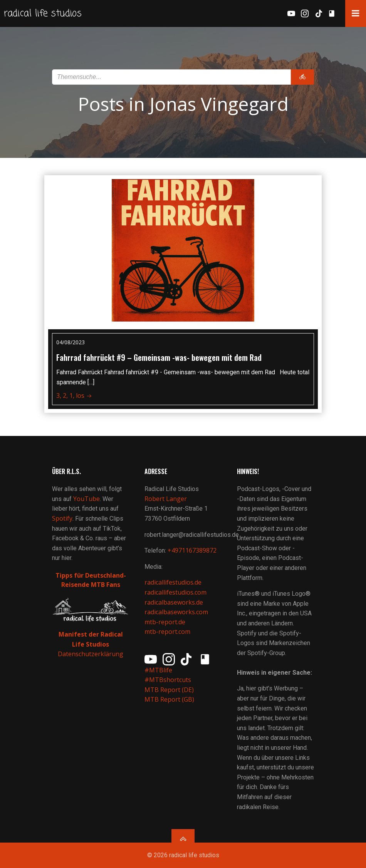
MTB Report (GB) (170, 700)
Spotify (62, 518)
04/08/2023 (71, 342)
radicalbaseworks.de (174, 602)
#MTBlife (158, 670)
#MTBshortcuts (168, 680)
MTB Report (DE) (169, 690)
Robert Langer (166, 499)
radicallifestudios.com (175, 592)
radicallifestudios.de (173, 583)
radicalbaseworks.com (176, 612)
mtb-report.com (167, 632)
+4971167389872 (192, 550)
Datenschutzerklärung (91, 654)
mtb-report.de (165, 622)
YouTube (86, 499)
